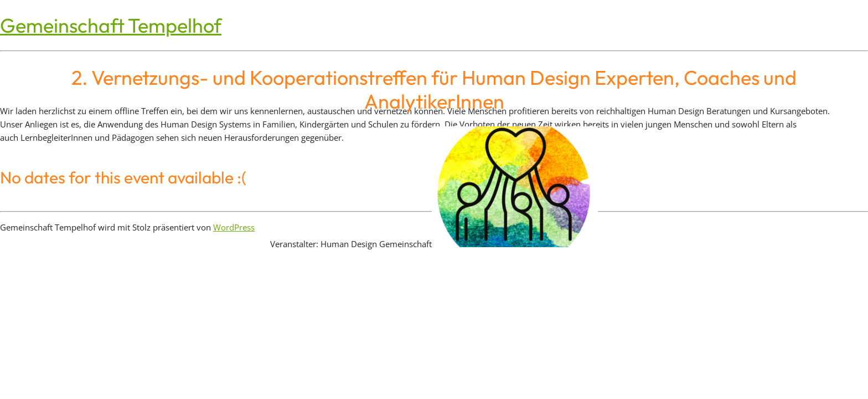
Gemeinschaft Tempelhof (111, 25)
